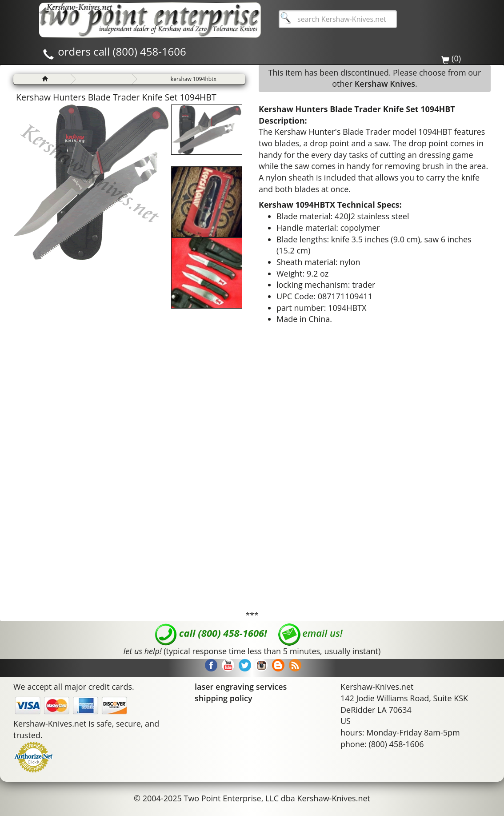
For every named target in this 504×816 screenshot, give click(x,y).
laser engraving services (241, 687)
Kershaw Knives (385, 84)
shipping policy (224, 698)
